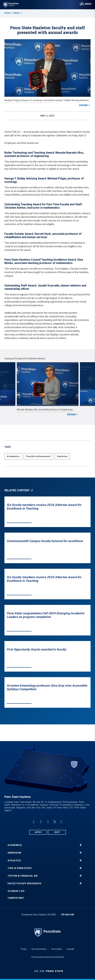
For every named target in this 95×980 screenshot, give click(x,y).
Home (7, 13)
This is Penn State (20, 868)
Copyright (70, 949)
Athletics (14, 861)
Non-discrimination (39, 949)
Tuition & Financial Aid (23, 876)
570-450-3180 (67, 915)
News (17, 13)
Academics (13, 456)
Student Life (16, 891)
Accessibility (57, 949)
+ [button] (81, 845)
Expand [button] (84, 105)
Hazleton (62, 456)
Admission (14, 853)
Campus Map (16, 898)
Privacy (24, 949)
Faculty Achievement (38, 456)
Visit (57, 832)
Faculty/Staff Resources (25, 883)
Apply (38, 832)
